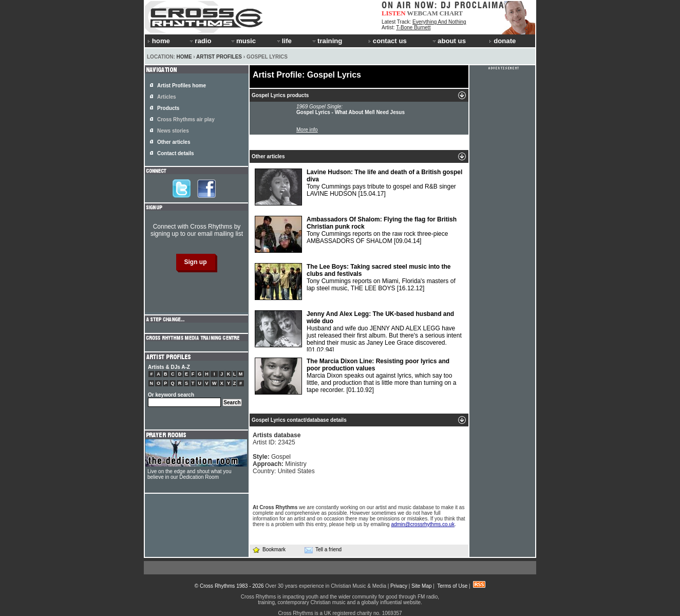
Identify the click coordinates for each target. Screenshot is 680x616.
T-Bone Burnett (413, 27)
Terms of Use (452, 586)
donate (502, 41)
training (327, 41)
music (243, 41)
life (284, 41)
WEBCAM (422, 13)
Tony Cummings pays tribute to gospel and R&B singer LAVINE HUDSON (358, 187)
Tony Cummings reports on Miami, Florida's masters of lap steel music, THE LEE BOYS (355, 282)
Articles (167, 97)
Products (168, 108)
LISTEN (394, 13)
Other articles (174, 142)
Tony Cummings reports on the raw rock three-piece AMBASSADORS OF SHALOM (356, 234)
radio (200, 41)
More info (307, 130)
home (159, 41)
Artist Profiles (219, 57)
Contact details (176, 153)
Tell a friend (323, 550)
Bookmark (269, 549)
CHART (451, 13)
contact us (388, 41)
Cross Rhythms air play (186, 119)
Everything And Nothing (439, 22)
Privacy (399, 586)
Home (184, 57)
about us (449, 41)
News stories (173, 131)
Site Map (421, 586)
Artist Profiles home (182, 86)
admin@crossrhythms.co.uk (423, 524)
